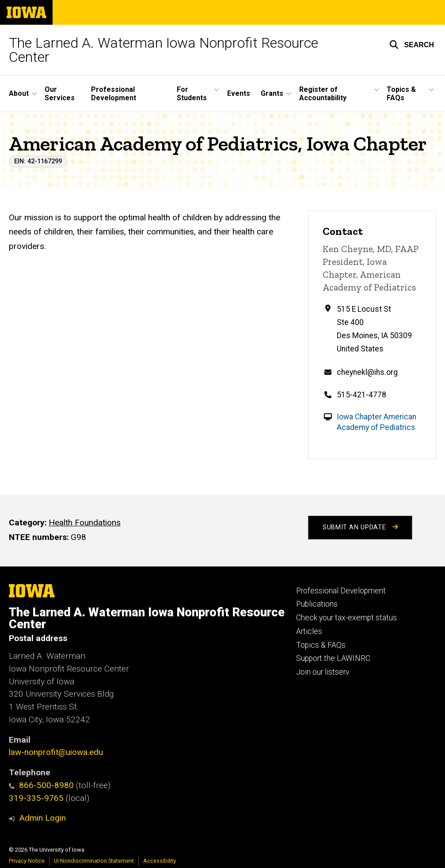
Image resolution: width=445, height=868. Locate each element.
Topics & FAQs (321, 645)
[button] (412, 45)
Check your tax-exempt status (346, 618)
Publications (317, 604)
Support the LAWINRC (333, 658)
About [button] (19, 93)
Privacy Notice (27, 861)
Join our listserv (323, 672)
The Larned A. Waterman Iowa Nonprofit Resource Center (164, 50)
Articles (309, 631)
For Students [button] (192, 94)
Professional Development (114, 94)
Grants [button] (272, 93)
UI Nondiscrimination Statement (94, 861)
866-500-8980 (41, 785)
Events (239, 93)
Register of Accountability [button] (323, 94)
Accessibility (160, 861)
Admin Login (42, 818)
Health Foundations (85, 523)
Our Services (60, 94)
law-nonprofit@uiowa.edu (56, 752)
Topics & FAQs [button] (401, 94)
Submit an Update (360, 527)
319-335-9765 (36, 798)
